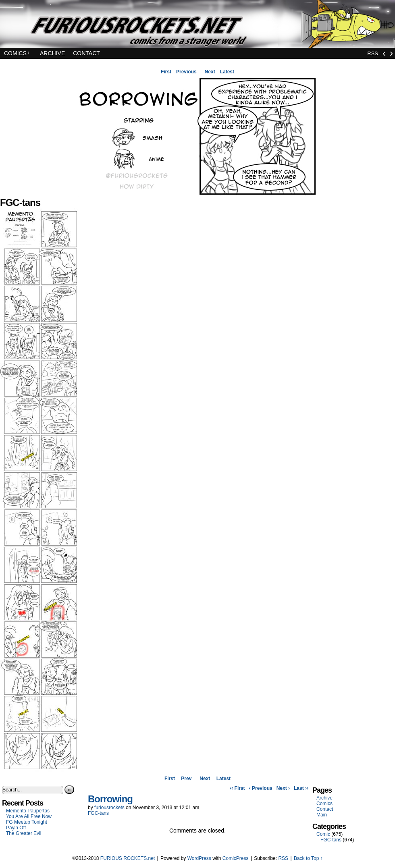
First (166, 72)
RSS (373, 53)
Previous (186, 72)
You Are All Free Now (29, 816)
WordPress (199, 858)
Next (210, 72)
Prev (186, 779)
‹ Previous (261, 788)
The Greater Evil (24, 833)
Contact (86, 53)
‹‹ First (237, 788)
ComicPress (236, 858)
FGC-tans (98, 813)
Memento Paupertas (28, 811)
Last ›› (301, 788)
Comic (323, 834)
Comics (17, 53)
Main (322, 815)
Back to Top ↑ (308, 858)
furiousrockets (109, 808)
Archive (52, 53)
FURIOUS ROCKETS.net (197, 24)
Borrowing (110, 799)
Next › (283, 788)
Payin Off (16, 828)
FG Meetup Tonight (27, 822)
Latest (227, 72)
